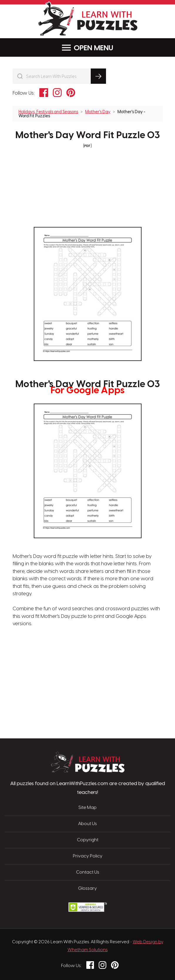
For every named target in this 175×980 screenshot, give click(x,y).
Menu (88, 48)
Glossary (87, 889)
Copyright (88, 840)
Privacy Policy (88, 856)
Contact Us (88, 872)
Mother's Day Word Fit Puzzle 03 (87, 136)
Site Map (87, 808)
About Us (87, 824)
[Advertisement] (60, 656)
